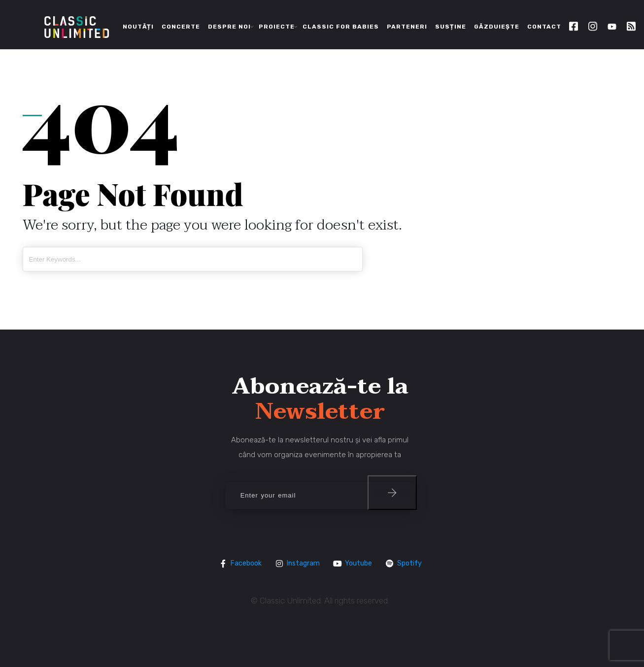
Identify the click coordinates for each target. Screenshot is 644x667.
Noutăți (138, 27)
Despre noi (229, 27)
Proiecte (277, 27)
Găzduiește (497, 27)
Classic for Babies (341, 27)
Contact (544, 27)
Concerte (181, 27)
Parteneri (407, 27)
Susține (451, 27)
